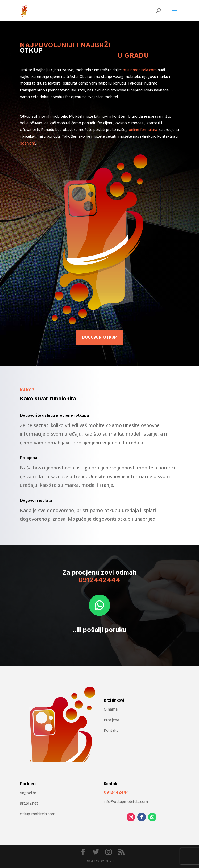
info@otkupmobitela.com (126, 801)
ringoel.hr (28, 793)
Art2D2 (98, 861)
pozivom (28, 143)
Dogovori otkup (99, 337)
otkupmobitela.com (140, 70)
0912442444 (116, 792)
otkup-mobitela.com (38, 814)
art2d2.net (29, 803)
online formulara (143, 130)
